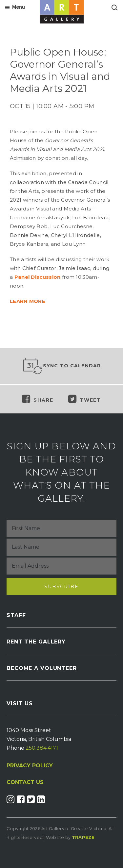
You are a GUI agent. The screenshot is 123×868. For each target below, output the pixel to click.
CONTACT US (25, 782)
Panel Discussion (38, 277)
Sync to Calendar (62, 366)
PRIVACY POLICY (30, 766)
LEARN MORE (28, 301)
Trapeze (83, 837)
